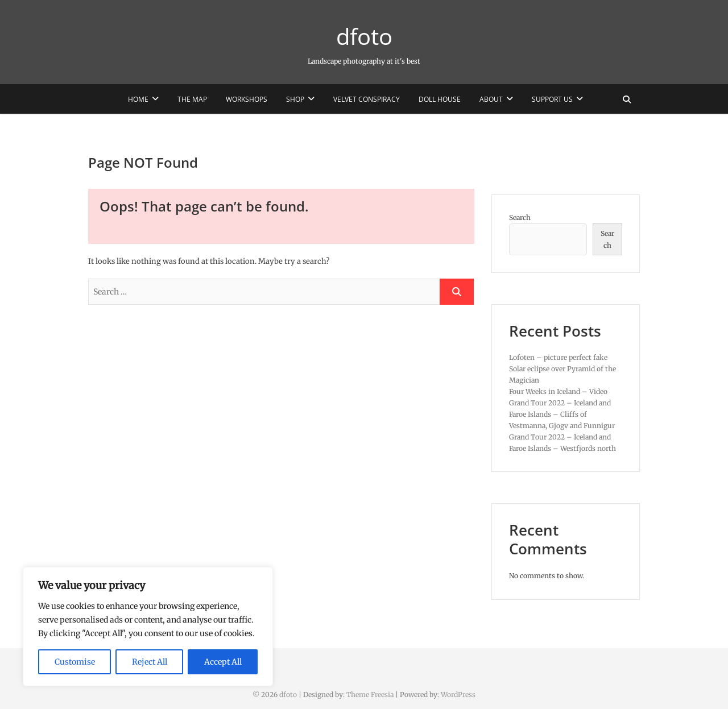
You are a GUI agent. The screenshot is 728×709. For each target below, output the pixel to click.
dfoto (364, 36)
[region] (148, 627)
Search (520, 217)
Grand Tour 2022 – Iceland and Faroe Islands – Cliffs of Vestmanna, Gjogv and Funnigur (562, 414)
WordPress (458, 695)
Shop (295, 99)
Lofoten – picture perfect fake (558, 357)
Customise (75, 662)
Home (138, 99)
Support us (552, 99)
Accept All (223, 662)
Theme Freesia (370, 695)
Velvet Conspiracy (367, 99)
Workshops (247, 99)
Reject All (150, 662)
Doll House (440, 99)
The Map (192, 99)
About (491, 99)
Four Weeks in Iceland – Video (558, 391)
